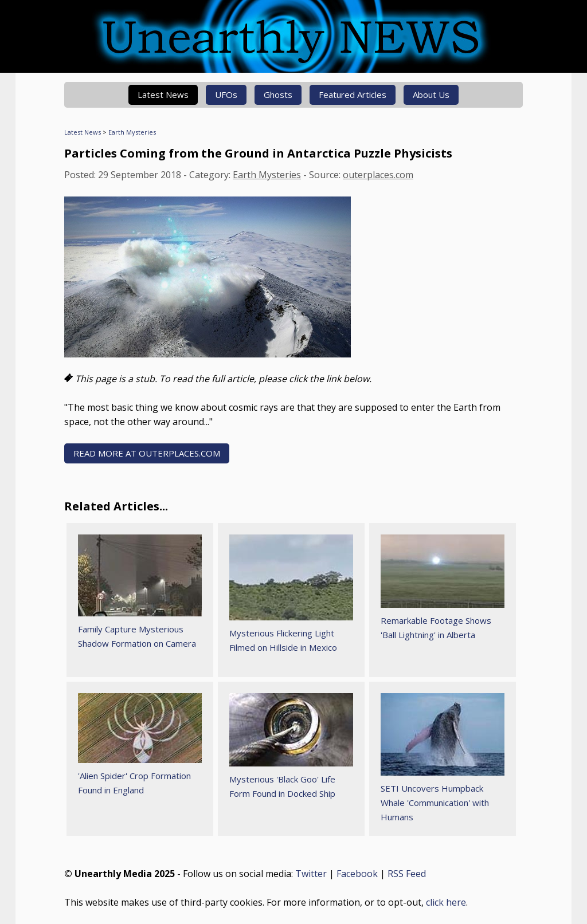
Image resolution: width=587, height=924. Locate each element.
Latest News (163, 95)
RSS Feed (407, 874)
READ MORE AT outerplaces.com (147, 453)
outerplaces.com (378, 175)
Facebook (357, 874)
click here (446, 902)
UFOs (226, 95)
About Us (431, 95)
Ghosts (278, 95)
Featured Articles (353, 95)
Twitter (311, 874)
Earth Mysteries (132, 132)
